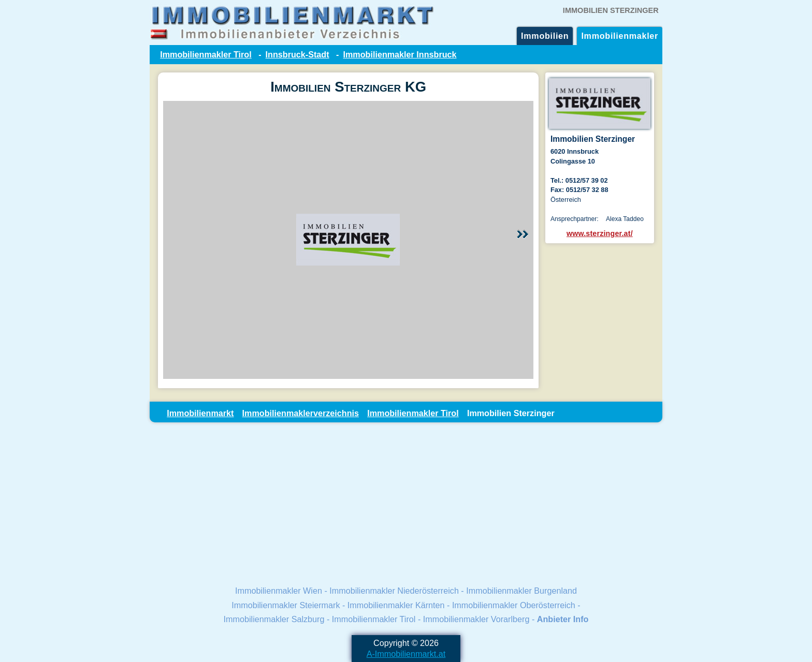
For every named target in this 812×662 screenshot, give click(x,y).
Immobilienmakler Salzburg (274, 619)
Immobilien (545, 36)
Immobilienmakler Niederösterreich (394, 591)
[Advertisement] (406, 503)
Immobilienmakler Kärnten (396, 605)
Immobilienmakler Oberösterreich (514, 605)
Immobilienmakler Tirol (206, 54)
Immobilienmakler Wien (279, 591)
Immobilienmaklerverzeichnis (301, 413)
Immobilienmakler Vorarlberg (476, 619)
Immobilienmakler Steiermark (286, 605)
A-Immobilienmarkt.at (406, 654)
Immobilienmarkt (200, 413)
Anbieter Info (563, 619)
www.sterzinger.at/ (600, 233)
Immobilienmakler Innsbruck (400, 54)
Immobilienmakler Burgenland (521, 591)
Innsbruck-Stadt (298, 54)
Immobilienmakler (620, 36)
